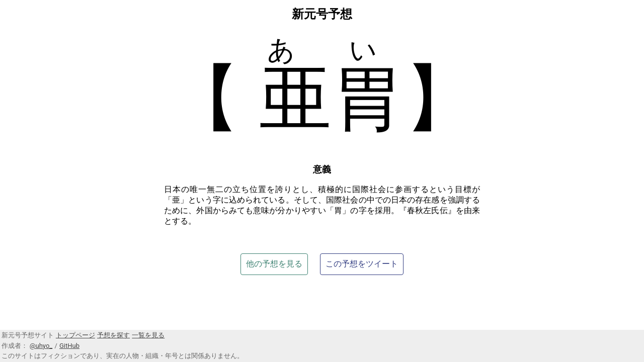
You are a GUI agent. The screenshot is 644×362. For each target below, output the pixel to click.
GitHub (69, 346)
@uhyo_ (41, 346)
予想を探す (113, 335)
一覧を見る (148, 335)
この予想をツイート (362, 264)
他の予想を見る (274, 264)
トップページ (75, 335)
